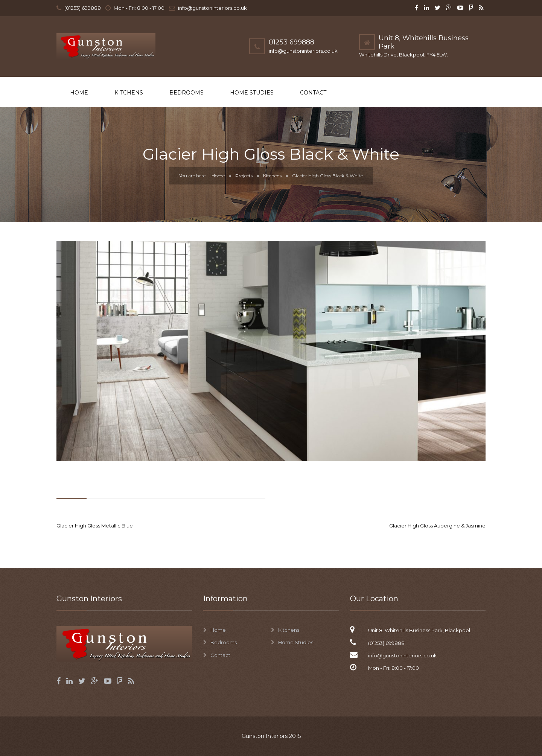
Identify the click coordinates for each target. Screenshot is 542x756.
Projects (244, 176)
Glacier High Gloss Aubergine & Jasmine (437, 526)
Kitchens (129, 93)
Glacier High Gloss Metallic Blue (95, 526)
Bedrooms (187, 93)
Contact (313, 93)
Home (79, 93)
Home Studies (252, 93)
